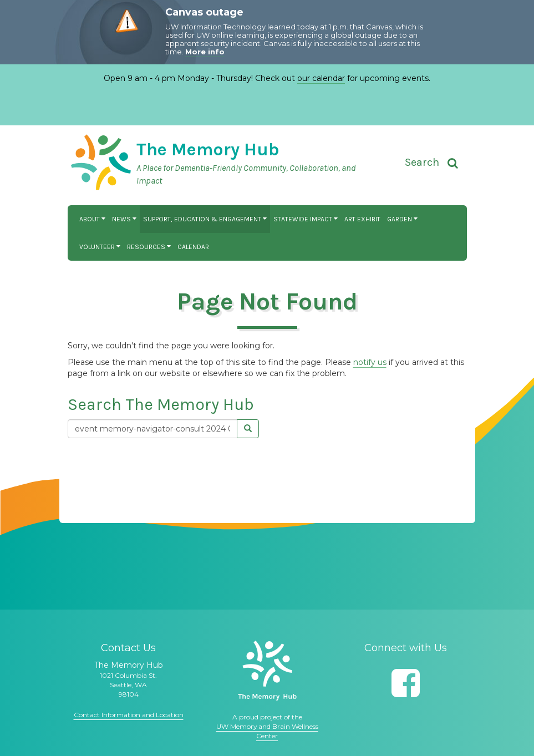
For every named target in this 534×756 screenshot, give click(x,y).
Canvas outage (204, 12)
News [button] (124, 219)
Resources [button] (149, 247)
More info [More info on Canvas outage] (205, 52)
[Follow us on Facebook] (406, 683)
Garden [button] (402, 219)
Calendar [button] (193, 247)
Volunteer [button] (100, 247)
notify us (370, 362)
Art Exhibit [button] (362, 219)
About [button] (92, 219)
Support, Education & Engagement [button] (205, 219)
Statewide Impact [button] (306, 219)
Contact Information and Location (129, 715)
